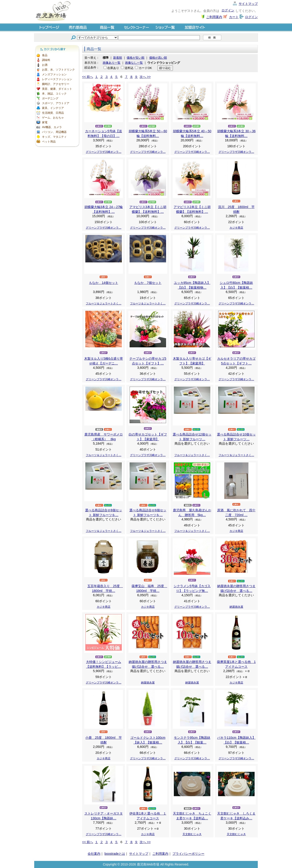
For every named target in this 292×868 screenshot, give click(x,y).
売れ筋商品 (78, 27)
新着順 (118, 58)
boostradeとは (115, 854)
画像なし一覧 (134, 63)
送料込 (129, 68)
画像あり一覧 (112, 63)
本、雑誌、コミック (54, 94)
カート (234, 17)
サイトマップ (248, 4)
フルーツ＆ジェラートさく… (104, 303)
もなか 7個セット (148, 283)
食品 (45, 55)
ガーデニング (50, 98)
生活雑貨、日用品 (53, 113)
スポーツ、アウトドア (56, 103)
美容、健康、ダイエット (57, 89)
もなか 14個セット (104, 283)
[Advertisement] (57, 217)
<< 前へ (88, 77)
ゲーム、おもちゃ (53, 118)
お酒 (45, 65)
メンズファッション (54, 74)
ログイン (228, 10)
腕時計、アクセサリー (56, 84)
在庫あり (113, 68)
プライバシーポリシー (188, 854)
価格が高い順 (158, 58)
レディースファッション (57, 79)
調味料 (46, 60)
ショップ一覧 (166, 27)
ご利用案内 (214, 17)
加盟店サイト (195, 27)
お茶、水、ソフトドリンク (58, 70)
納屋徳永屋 (236, 607)
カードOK (145, 68)
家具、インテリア (53, 108)
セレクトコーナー (136, 27)
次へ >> (145, 77)
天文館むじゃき (192, 834)
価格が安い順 (136, 58)
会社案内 (94, 854)
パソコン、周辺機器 (54, 132)
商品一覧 (107, 27)
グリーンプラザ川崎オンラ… (104, 152)
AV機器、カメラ (52, 127)
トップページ (49, 27)
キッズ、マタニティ (54, 137)
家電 (45, 122)
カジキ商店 (236, 228)
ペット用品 (49, 142)
